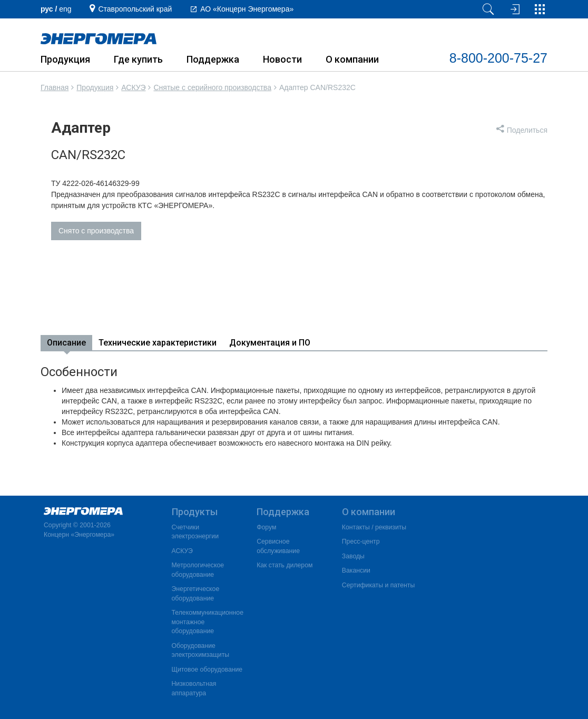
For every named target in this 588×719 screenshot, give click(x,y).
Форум (266, 527)
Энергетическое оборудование (196, 594)
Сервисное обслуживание (278, 546)
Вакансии (356, 570)
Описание (66, 343)
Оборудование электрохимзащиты (201, 651)
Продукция (65, 59)
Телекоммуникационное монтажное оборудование (208, 622)
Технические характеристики (158, 343)
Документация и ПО (270, 343)
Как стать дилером (285, 565)
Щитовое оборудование (207, 669)
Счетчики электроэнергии (195, 532)
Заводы (353, 556)
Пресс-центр (361, 541)
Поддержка (213, 59)
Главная (55, 87)
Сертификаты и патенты (378, 585)
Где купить (138, 59)
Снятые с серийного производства (212, 87)
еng (65, 9)
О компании (352, 59)
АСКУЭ (133, 87)
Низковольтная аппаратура (194, 688)
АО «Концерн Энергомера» (247, 9)
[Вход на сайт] (514, 9)
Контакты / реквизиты (374, 527)
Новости (282, 59)
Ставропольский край (135, 9)
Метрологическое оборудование (198, 570)
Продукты (195, 512)
